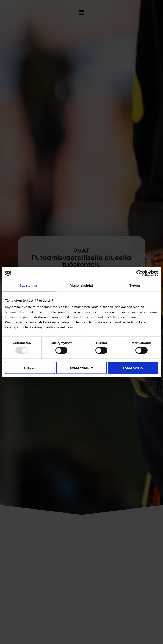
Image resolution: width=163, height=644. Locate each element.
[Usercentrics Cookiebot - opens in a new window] (140, 273)
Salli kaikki (133, 368)
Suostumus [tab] (28, 285)
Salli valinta (81, 368)
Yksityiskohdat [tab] (81, 285)
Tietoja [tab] (135, 285)
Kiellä (30, 368)
